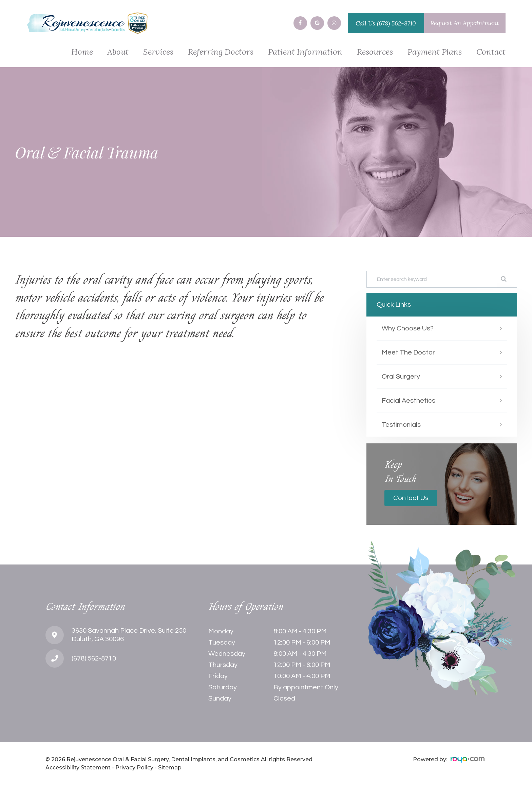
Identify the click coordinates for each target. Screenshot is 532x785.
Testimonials (401, 425)
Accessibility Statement (78, 768)
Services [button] (158, 52)
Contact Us (411, 498)
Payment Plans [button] (435, 52)
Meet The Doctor (408, 352)
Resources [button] (375, 52)
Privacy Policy (134, 768)
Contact (491, 52)
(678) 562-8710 (396, 23)
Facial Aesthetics (408, 401)
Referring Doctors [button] (221, 52)
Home (82, 52)
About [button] (118, 52)
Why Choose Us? (408, 328)
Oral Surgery (401, 377)
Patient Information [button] (305, 52)
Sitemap (170, 768)
